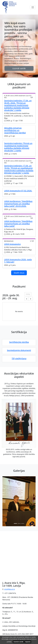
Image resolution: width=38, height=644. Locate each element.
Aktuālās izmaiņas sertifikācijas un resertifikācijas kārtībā (15, 130)
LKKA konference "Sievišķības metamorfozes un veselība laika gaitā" (18, 224)
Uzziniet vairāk (18, 642)
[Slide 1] (19, 523)
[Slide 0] (15, 523)
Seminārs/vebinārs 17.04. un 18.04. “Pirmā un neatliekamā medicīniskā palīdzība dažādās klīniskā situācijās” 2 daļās (19, 169)
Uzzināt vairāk (19, 68)
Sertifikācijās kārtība (19, 342)
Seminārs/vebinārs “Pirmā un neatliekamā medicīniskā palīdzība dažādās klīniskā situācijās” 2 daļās (18, 147)
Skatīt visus (19, 273)
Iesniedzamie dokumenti (19, 350)
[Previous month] (27, 299)
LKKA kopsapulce (12, 244)
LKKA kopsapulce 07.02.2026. (18, 191)
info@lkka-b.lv (9, 589)
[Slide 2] (23, 523)
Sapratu (28, 642)
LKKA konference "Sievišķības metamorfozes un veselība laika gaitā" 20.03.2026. (18, 204)
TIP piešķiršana (19, 358)
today (28, 294)
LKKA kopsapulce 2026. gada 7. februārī (18, 261)
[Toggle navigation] (33, 7)
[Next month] (31, 299)
